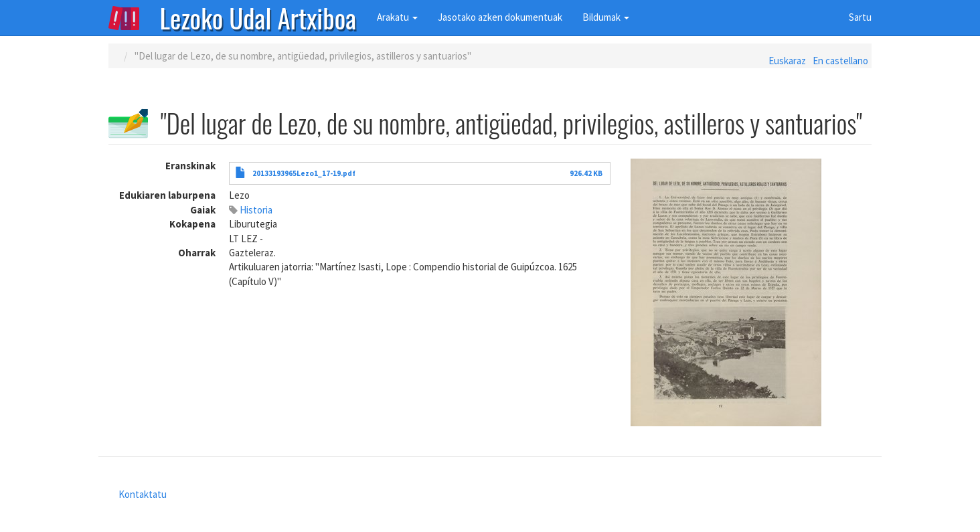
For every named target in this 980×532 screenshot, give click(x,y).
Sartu (860, 17)
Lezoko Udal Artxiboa (258, 17)
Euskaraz (787, 61)
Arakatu (397, 17)
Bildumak (606, 17)
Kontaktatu (143, 494)
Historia (256, 210)
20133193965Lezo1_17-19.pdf (304, 173)
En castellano (840, 61)
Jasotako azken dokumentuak (500, 17)
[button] (751, 292)
